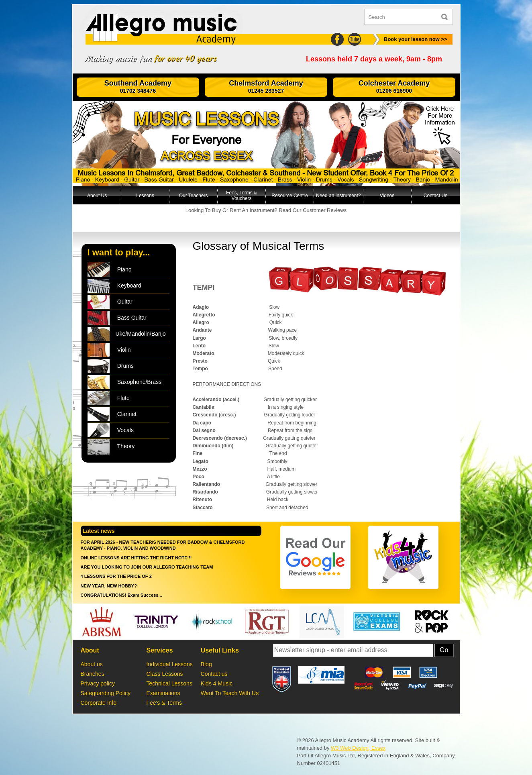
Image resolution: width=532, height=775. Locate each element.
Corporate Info (99, 703)
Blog (206, 664)
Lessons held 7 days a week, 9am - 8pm (374, 59)
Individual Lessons (169, 664)
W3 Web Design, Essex (358, 748)
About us (92, 664)
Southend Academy (138, 87)
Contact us (214, 674)
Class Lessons (164, 674)
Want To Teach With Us (230, 693)
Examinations (163, 693)
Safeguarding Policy (107, 693)
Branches (93, 674)
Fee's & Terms (164, 703)
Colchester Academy (394, 87)
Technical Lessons (169, 683)
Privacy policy (98, 683)
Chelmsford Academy (266, 87)
